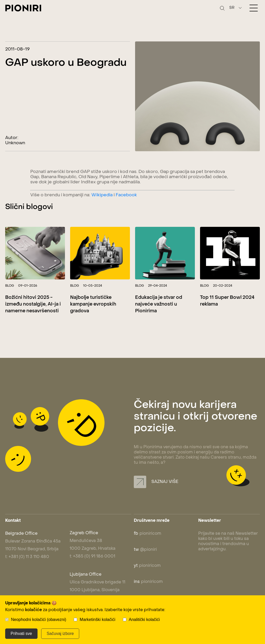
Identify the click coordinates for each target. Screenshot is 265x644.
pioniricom (148, 534)
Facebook (126, 195)
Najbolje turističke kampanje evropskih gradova (93, 304)
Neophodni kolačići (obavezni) (38, 620)
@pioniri (145, 550)
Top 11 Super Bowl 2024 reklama (227, 301)
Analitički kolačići (144, 620)
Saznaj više (156, 482)
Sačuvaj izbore (60, 634)
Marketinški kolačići (98, 620)
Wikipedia (102, 195)
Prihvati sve (21, 634)
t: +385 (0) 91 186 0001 (92, 556)
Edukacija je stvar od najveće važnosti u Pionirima (159, 304)
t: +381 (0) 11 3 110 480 (27, 557)
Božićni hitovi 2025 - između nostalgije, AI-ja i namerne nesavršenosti (33, 304)
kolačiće (34, 610)
